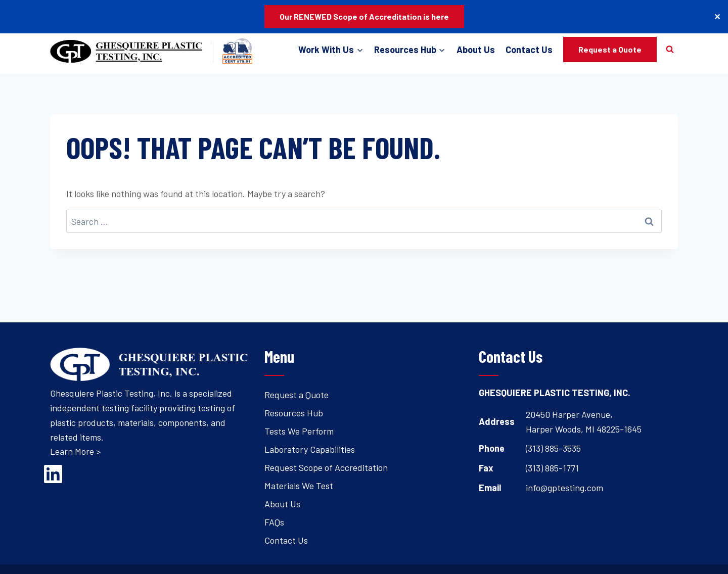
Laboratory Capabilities (310, 449)
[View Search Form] (670, 50)
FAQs (274, 522)
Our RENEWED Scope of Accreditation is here (364, 16)
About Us (476, 50)
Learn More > (75, 451)
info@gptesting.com (564, 488)
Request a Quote (610, 49)
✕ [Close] (717, 16)
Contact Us (529, 50)
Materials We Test (299, 486)
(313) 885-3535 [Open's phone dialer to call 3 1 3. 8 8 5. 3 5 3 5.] (553, 448)
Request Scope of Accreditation (326, 467)
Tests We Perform (299, 431)
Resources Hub (294, 413)
